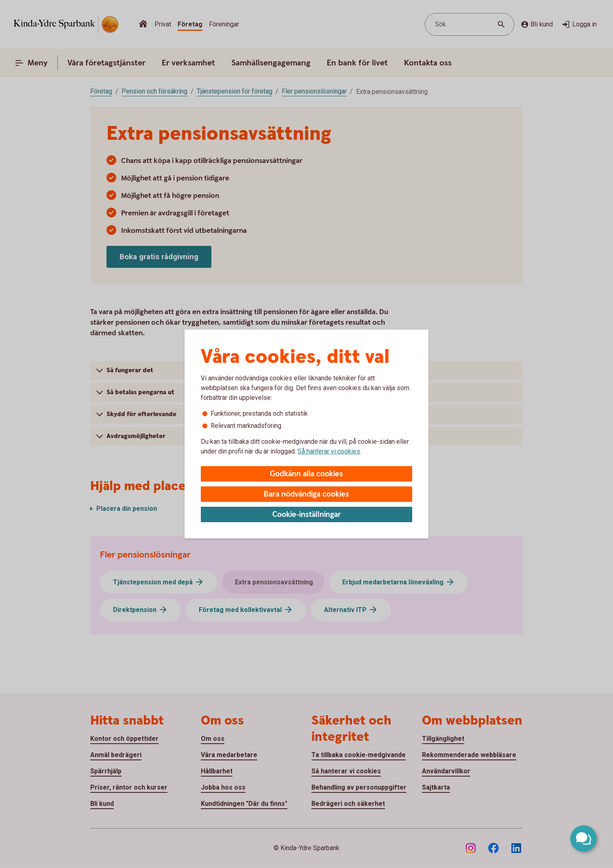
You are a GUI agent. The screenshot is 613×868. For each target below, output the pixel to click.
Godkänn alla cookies (306, 474)
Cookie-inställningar (307, 515)
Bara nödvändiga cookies (306, 494)
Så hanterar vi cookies (329, 451)
